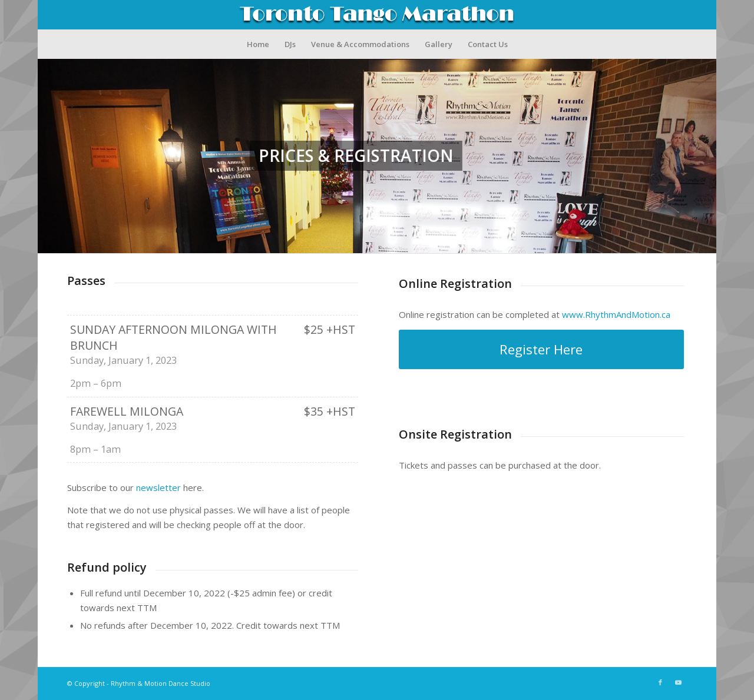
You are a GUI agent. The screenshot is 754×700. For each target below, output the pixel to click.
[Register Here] (541, 349)
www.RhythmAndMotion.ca (616, 314)
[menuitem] (258, 44)
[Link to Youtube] (678, 682)
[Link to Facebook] (660, 682)
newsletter (158, 487)
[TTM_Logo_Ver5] (377, 15)
